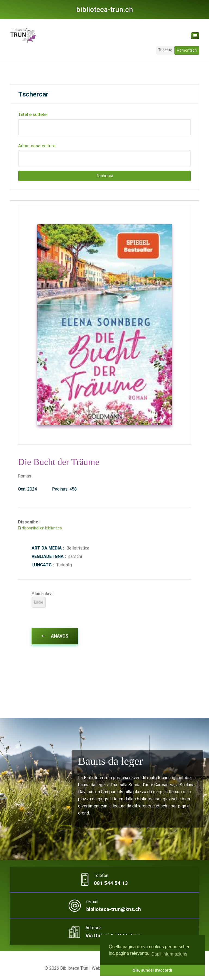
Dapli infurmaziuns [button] (169, 954)
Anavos (55, 636)
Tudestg (165, 50)
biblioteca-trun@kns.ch (113, 909)
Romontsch (187, 50)
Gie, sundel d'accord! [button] (152, 970)
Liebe (39, 602)
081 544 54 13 (111, 883)
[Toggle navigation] (195, 36)
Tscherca (105, 176)
